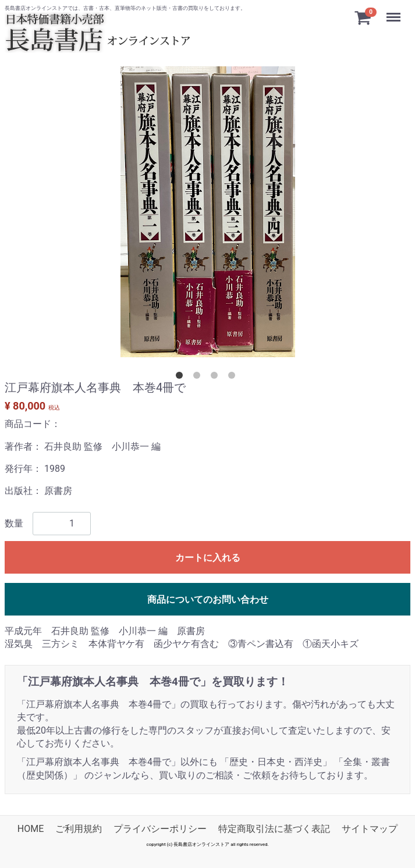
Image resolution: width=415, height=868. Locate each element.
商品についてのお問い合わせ (208, 599)
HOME (31, 829)
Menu (395, 12)
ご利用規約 (79, 829)
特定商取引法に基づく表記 (274, 829)
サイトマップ (370, 829)
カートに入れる (208, 557)
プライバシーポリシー (160, 829)
